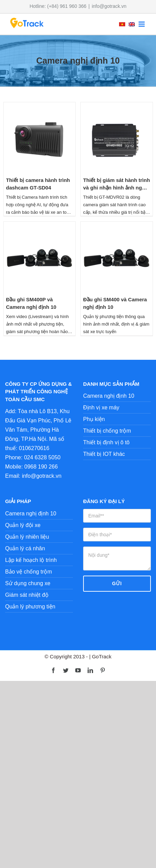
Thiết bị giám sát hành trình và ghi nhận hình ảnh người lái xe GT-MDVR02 (116, 188)
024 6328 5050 (42, 457)
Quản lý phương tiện (30, 607)
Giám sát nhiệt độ (27, 595)
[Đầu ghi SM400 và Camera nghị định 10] (117, 226)
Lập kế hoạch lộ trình (31, 560)
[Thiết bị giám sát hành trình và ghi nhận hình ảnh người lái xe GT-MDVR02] (117, 107)
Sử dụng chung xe (28, 583)
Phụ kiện (94, 419)
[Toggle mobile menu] (142, 24)
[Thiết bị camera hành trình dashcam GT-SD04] (40, 107)
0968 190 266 (41, 467)
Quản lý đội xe (23, 525)
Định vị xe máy (101, 407)
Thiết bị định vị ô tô (106, 442)
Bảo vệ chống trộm (29, 572)
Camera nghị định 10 (109, 396)
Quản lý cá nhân (25, 548)
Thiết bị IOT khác (104, 454)
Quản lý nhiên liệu (27, 537)
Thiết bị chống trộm (107, 431)
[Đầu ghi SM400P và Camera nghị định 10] (40, 226)
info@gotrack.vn (109, 6)
